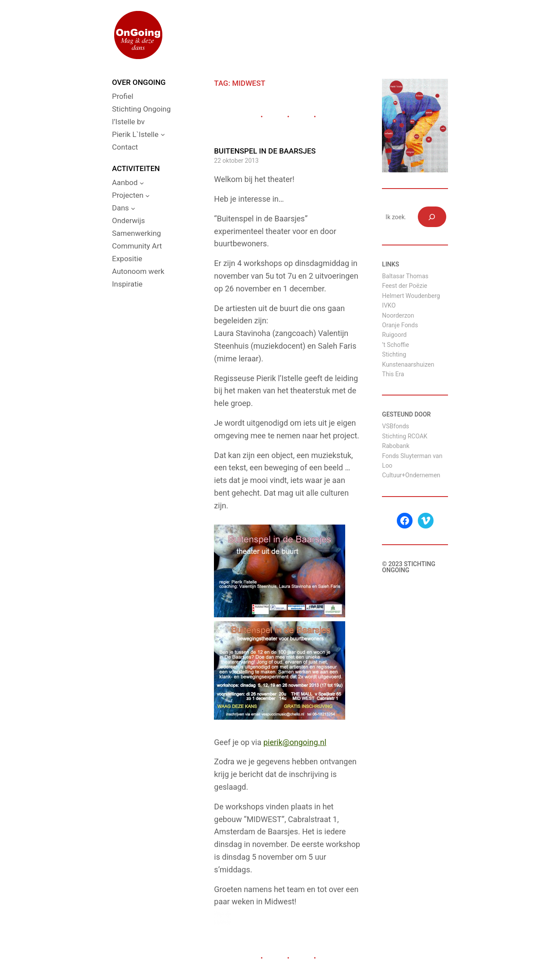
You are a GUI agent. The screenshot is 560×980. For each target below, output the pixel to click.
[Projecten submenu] (147, 196)
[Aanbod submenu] (142, 183)
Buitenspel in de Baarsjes (265, 151)
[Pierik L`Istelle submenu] (163, 134)
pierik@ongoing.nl (295, 742)
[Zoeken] (432, 217)
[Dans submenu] (133, 208)
